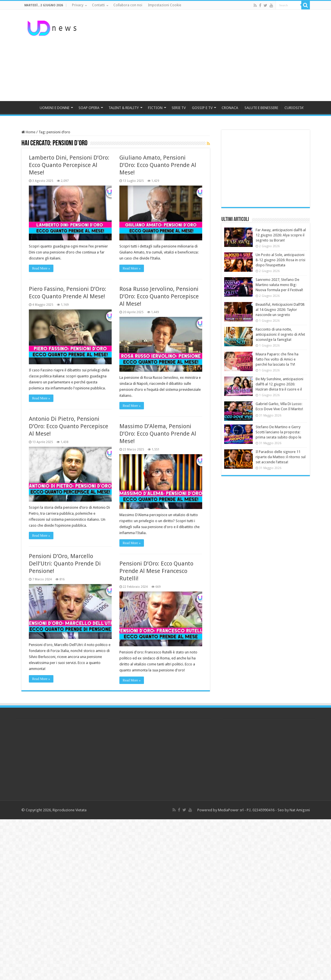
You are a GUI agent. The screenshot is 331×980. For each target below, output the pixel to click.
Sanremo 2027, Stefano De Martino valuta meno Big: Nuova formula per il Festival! (279, 285)
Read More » (41, 268)
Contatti (98, 5)
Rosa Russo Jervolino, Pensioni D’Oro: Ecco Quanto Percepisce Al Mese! (159, 296)
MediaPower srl (231, 810)
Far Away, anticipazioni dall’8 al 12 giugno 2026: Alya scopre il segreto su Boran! (281, 235)
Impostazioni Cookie (165, 5)
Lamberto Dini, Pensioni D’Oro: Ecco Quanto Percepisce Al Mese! (69, 165)
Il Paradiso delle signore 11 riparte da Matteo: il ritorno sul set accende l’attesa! (281, 457)
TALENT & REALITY (124, 108)
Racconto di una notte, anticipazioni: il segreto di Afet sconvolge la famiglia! (280, 334)
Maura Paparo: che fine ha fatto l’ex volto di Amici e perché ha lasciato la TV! (277, 359)
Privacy (78, 5)
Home (28, 132)
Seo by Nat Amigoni (294, 810)
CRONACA (230, 108)
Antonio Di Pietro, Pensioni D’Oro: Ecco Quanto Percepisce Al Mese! (69, 426)
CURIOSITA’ (294, 108)
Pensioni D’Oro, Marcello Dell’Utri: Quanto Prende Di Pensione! (65, 564)
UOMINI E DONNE (55, 108)
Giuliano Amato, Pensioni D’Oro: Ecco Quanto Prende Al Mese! (158, 165)
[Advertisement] (202, 55)
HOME (29, 107)
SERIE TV (179, 108)
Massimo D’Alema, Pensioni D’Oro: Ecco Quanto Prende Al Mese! (158, 434)
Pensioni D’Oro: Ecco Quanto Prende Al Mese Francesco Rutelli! (156, 571)
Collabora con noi (128, 5)
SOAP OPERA (89, 108)
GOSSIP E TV (202, 108)
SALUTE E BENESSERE (261, 108)
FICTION (155, 108)
